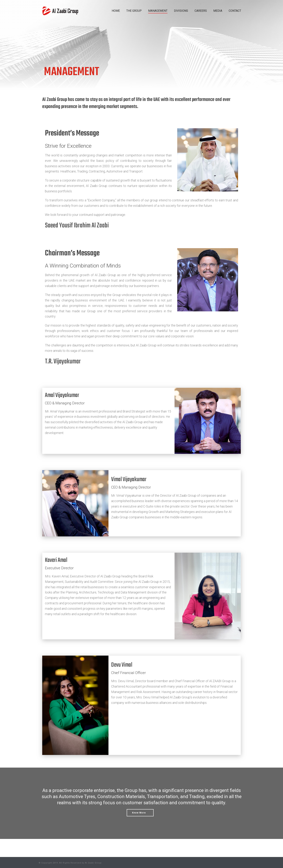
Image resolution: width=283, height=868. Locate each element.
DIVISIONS (181, 11)
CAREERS (201, 11)
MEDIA (218, 11)
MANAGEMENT (158, 11)
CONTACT (235, 11)
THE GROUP (134, 11)
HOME (116, 11)
